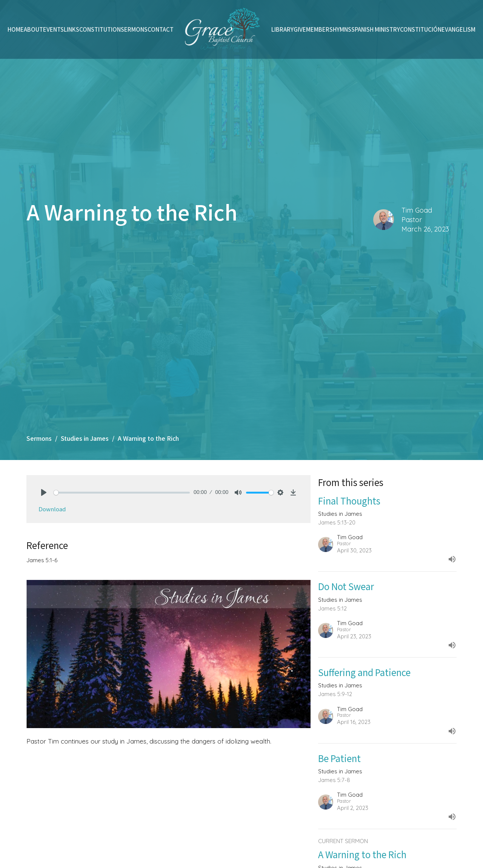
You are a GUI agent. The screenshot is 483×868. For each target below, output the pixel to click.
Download (52, 509)
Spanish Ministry (376, 29)
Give (300, 29)
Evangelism (458, 29)
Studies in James (85, 438)
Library (282, 29)
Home (16, 29)
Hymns (342, 29)
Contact (161, 29)
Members (319, 29)
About (33, 29)
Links (72, 29)
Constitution (100, 29)
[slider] (122, 493)
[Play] (44, 492)
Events (53, 29)
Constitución (421, 29)
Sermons (134, 29)
